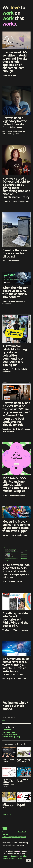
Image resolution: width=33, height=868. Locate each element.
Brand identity (8, 732)
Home (5, 851)
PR (18, 737)
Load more (7, 814)
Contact (10, 854)
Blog (23, 854)
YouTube (23, 856)
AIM (4, 854)
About (10, 851)
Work (16, 851)
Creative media (8, 737)
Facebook (15, 856)
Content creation (9, 735)
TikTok (19, 859)
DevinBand (22, 832)
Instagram (6, 856)
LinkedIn (12, 859)
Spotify (5, 859)
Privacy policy (8, 861)
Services (24, 851)
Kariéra (17, 854)
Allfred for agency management (14, 837)
